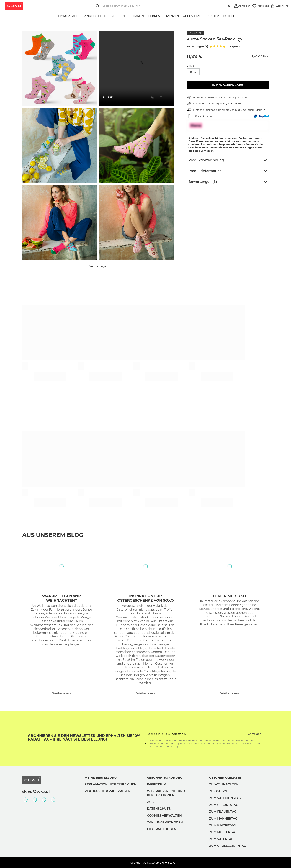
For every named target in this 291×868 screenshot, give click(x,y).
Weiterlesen (61, 693)
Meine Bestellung (101, 778)
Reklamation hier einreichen (111, 784)
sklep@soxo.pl (36, 791)
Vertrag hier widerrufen (108, 791)
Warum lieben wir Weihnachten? (61, 598)
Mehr (245, 97)
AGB (150, 802)
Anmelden (255, 734)
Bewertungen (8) (197, 46)
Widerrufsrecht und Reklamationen (166, 793)
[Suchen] (98, 6)
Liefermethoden (162, 829)
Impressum (157, 784)
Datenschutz (159, 809)
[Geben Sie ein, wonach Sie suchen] (126, 6)
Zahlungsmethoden (165, 822)
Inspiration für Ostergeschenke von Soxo (145, 598)
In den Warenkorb (228, 85)
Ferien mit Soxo (229, 596)
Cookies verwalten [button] (164, 816)
